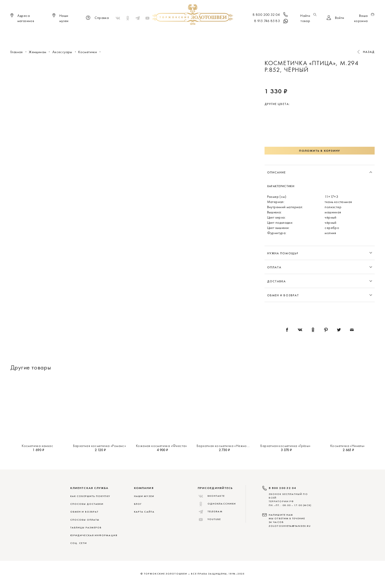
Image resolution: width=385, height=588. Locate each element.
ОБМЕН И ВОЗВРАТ (84, 512)
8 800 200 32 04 (271, 15)
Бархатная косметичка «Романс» (100, 446)
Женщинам (183, 34)
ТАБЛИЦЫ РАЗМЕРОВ (86, 527)
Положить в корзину (319, 151)
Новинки (118, 34)
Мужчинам (210, 34)
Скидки (271, 34)
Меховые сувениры (149, 34)
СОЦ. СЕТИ (79, 543)
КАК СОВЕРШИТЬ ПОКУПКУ (90, 496)
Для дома (235, 34)
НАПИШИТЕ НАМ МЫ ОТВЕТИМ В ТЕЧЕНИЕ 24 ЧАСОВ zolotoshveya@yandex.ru (290, 520)
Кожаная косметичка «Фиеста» (162, 446)
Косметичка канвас (37, 446)
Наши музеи (144, 496)
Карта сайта (144, 512)
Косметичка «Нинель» (348, 446)
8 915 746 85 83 (271, 21)
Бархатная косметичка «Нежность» (225, 446)
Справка (97, 18)
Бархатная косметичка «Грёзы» (285, 446)
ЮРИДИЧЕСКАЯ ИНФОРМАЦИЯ (94, 535)
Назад (369, 52)
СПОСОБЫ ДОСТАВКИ (87, 504)
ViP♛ (254, 34)
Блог (138, 504)
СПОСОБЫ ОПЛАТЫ (85, 520)
